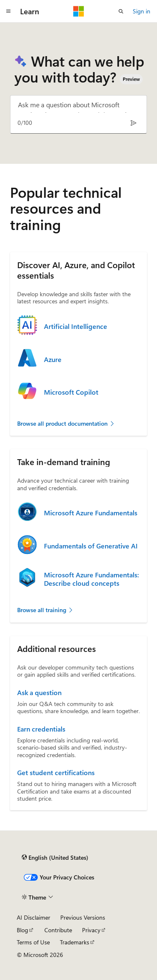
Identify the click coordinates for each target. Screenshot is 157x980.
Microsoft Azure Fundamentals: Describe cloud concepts (91, 579)
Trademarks (75, 942)
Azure (53, 359)
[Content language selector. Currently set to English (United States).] (55, 858)
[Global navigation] (8, 11)
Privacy (91, 930)
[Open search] (121, 11)
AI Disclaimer (33, 917)
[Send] (133, 123)
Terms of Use (33, 942)
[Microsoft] (79, 11)
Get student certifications (56, 773)
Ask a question (39, 693)
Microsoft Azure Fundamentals (91, 513)
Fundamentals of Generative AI (91, 546)
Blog (22, 930)
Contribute (58, 930)
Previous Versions (83, 917)
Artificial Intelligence (76, 326)
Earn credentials (41, 729)
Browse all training (45, 610)
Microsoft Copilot (71, 392)
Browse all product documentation (66, 423)
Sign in (142, 11)
